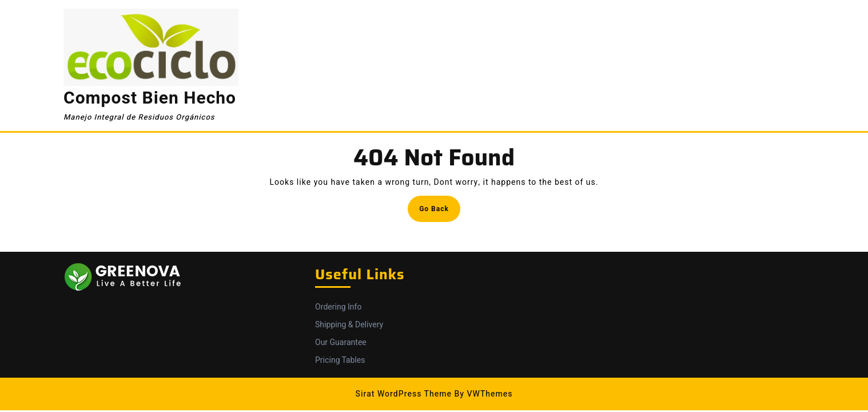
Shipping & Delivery (349, 325)
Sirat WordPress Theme (404, 394)
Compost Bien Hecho (150, 98)
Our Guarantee (341, 342)
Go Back (440, 212)
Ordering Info (338, 307)
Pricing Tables (340, 360)
